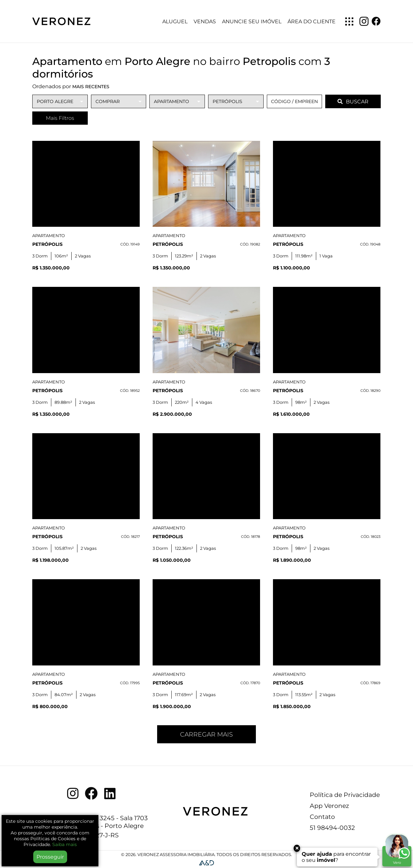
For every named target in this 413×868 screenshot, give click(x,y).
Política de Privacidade (345, 795)
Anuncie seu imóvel (252, 21)
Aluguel (175, 21)
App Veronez (329, 806)
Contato (322, 817)
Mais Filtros (60, 118)
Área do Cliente (312, 21)
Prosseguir (50, 857)
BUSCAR (353, 102)
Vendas (205, 21)
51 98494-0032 (332, 828)
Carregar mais (206, 734)
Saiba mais (65, 844)
